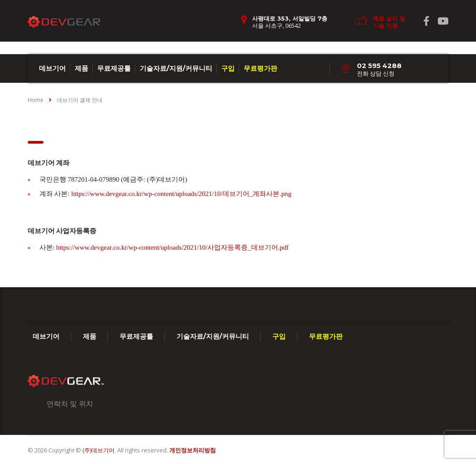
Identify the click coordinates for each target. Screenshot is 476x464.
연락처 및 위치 (70, 404)
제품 (81, 68)
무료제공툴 (114, 68)
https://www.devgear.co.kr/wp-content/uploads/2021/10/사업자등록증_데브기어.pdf (172, 247)
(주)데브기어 (99, 450)
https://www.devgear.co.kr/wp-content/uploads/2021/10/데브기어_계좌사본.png (181, 194)
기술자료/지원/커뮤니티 (176, 68)
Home (36, 100)
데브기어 (52, 68)
